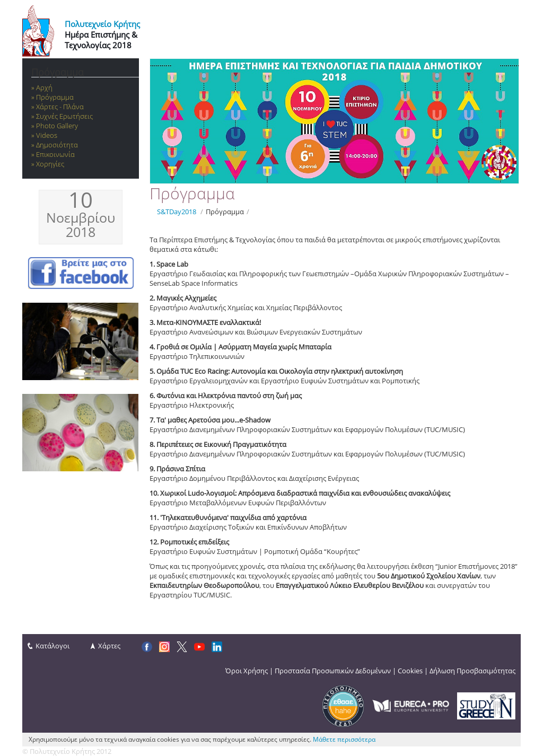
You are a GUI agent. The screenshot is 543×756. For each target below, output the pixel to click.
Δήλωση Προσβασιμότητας (472, 671)
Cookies (410, 671)
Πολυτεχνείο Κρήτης (102, 24)
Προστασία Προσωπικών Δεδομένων (333, 671)
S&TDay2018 (177, 212)
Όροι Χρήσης (247, 671)
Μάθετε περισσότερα (344, 739)
